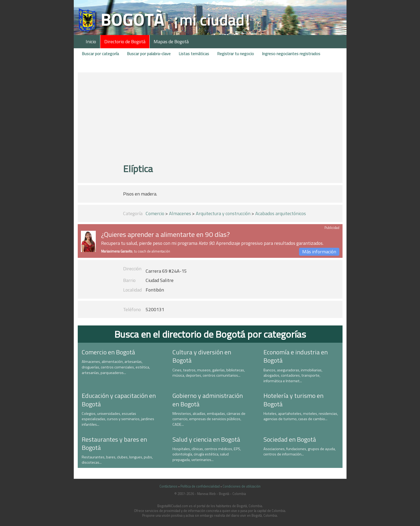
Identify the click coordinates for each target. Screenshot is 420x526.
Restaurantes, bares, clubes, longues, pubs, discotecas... (117, 460)
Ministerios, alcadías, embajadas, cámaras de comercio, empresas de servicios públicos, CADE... (209, 419)
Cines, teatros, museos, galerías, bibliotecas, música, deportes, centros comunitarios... (209, 373)
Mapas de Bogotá (171, 42)
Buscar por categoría (100, 54)
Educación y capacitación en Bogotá (119, 400)
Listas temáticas (194, 54)
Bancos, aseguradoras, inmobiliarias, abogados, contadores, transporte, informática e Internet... (293, 375)
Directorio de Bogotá (125, 42)
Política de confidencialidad (200, 486)
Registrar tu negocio (235, 54)
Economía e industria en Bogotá (296, 356)
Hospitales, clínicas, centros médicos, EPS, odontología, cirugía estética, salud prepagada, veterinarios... (207, 454)
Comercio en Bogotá (108, 352)
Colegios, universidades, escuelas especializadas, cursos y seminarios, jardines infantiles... (118, 419)
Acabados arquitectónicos (281, 213)
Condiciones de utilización (242, 486)
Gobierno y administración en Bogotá (208, 400)
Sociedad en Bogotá (290, 439)
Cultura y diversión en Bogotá (202, 356)
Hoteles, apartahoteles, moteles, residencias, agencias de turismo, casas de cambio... (301, 416)
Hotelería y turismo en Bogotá (293, 400)
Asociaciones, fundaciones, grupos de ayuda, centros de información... (300, 452)
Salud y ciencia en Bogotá (206, 439)
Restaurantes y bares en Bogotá (114, 443)
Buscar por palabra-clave (149, 54)
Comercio (155, 213)
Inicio (91, 42)
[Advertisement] (210, 120)
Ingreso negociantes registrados (291, 54)
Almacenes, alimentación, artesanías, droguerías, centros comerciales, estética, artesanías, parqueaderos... (116, 367)
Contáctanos (168, 486)
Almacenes (180, 213)
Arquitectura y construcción (223, 213)
